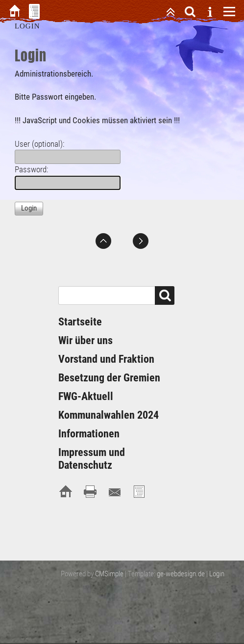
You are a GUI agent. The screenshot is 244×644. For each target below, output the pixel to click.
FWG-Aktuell (86, 396)
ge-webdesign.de (181, 574)
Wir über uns (85, 340)
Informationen (89, 434)
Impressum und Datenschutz (92, 459)
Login (217, 574)
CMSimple (109, 574)
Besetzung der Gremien (109, 378)
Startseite (80, 322)
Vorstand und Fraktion (106, 359)
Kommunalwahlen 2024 (109, 415)
